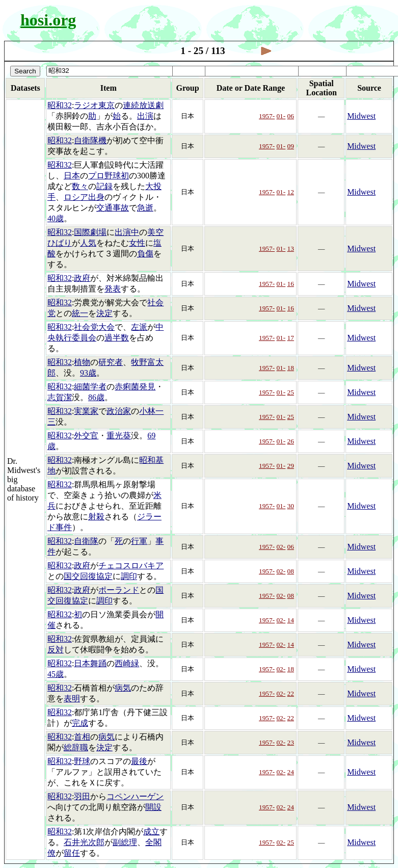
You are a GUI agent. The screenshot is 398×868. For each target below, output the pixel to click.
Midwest (361, 116)
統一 (80, 313)
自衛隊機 (90, 140)
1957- (267, 116)
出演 (145, 116)
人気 (88, 243)
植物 (82, 362)
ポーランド (119, 590)
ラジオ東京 (94, 105)
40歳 (56, 218)
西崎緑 (127, 663)
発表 (113, 289)
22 (291, 693)
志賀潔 (60, 397)
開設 (153, 807)
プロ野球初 (109, 176)
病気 (123, 688)
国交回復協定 (88, 576)
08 (291, 571)
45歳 (56, 674)
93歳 (88, 373)
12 (291, 192)
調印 (129, 576)
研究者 (111, 362)
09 (291, 146)
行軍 (139, 541)
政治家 (119, 411)
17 (291, 338)
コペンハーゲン (135, 796)
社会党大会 (94, 327)
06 (291, 116)
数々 (80, 186)
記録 (104, 186)
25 (291, 392)
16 (291, 284)
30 (291, 506)
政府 (82, 278)
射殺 (96, 517)
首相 (82, 737)
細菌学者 (90, 387)
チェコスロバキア (131, 565)
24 (291, 772)
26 (291, 441)
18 (291, 368)
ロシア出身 (84, 197)
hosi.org (48, 20)
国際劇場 (90, 232)
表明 (72, 699)
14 (291, 620)
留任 (72, 853)
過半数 (117, 338)
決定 (104, 313)
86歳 (96, 397)
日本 (72, 176)
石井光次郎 (84, 842)
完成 (80, 723)
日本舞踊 (90, 663)
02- (281, 547)
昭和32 (60, 105)
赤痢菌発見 (135, 387)
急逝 (145, 208)
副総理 (125, 842)
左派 (139, 327)
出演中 (127, 232)
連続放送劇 (143, 105)
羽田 (82, 796)
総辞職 (76, 747)
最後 (139, 761)
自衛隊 (86, 541)
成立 (151, 832)
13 (291, 248)
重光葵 (119, 436)
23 (291, 742)
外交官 (86, 436)
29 (291, 466)
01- (281, 116)
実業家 (86, 411)
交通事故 (113, 208)
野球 (82, 761)
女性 (137, 243)
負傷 (145, 254)
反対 (56, 650)
